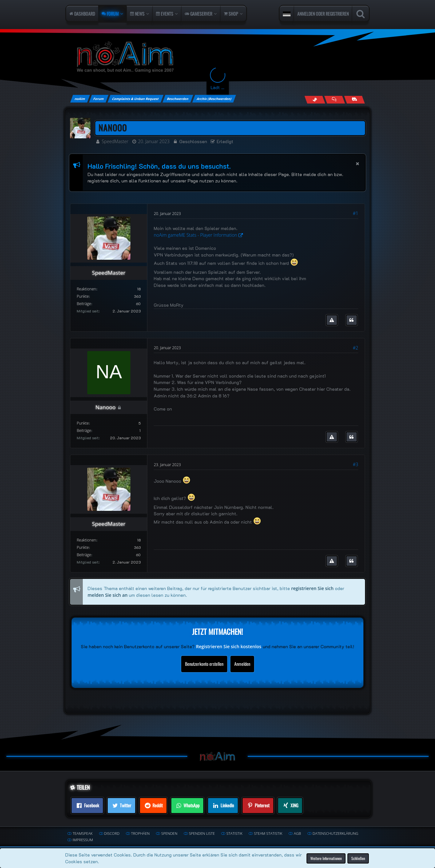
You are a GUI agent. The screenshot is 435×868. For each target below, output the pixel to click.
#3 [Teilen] (356, 464)
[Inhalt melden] (332, 320)
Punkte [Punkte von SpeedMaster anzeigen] (83, 296)
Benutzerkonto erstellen (204, 663)
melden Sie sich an (108, 595)
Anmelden (242, 663)
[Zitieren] (352, 320)
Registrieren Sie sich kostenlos (229, 646)
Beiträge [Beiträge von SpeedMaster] (84, 304)
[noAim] (217, 57)
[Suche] (360, 14)
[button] (287, 14)
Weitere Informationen (326, 858)
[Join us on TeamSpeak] (334, 100)
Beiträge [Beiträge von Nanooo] (84, 430)
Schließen (358, 858)
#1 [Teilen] (356, 213)
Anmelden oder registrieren (323, 14)
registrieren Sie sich (312, 588)
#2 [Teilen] (356, 348)
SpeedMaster (115, 141)
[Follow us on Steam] (315, 100)
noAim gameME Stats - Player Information (195, 235)
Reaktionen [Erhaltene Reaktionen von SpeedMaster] (86, 289)
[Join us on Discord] (354, 100)
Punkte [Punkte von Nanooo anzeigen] (83, 423)
